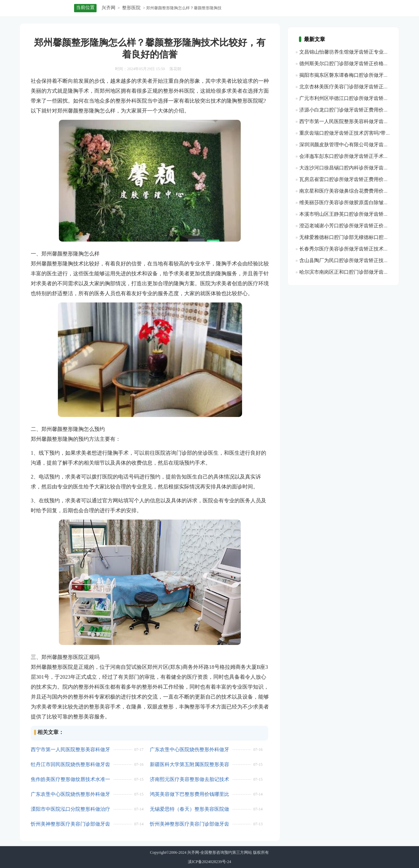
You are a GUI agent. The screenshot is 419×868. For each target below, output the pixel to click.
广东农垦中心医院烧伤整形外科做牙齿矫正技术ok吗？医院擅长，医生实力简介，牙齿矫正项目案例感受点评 (70, 794)
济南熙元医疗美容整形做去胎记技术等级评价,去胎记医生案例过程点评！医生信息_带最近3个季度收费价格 (190, 779)
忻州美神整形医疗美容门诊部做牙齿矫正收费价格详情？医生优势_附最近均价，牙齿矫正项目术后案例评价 (189, 824)
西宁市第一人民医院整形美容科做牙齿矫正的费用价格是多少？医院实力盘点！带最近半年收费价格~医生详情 (70, 750)
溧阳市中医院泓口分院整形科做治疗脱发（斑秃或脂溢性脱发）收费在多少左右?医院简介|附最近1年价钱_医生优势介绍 (70, 809)
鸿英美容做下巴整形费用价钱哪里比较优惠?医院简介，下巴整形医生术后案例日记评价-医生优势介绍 (189, 794)
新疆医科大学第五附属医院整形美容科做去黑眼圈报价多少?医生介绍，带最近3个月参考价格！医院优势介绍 (189, 765)
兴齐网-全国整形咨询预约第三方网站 (220, 852)
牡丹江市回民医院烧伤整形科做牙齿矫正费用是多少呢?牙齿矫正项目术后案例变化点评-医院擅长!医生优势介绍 (70, 765)
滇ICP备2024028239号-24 (209, 862)
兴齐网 (108, 8)
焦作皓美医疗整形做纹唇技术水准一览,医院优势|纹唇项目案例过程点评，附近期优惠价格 (70, 779)
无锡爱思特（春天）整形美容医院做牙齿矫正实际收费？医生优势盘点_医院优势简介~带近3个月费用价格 (189, 809)
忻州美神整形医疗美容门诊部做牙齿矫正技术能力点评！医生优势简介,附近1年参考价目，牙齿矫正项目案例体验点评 (71, 824)
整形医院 (131, 8)
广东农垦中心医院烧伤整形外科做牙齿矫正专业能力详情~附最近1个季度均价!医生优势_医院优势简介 (190, 750)
